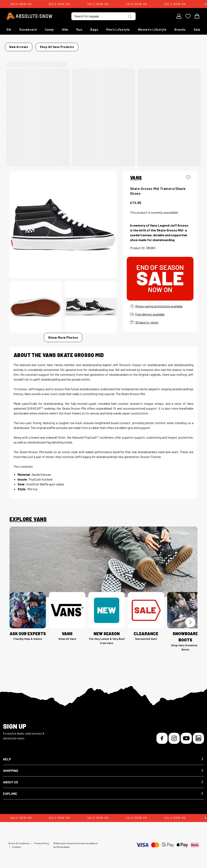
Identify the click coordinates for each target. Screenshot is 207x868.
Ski (9, 29)
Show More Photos (63, 335)
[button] (103, 757)
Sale (197, 29)
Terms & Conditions (19, 841)
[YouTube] (186, 736)
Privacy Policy (42, 841)
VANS (136, 175)
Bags (94, 29)
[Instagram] (174, 736)
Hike (65, 29)
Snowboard (28, 29)
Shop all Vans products (134, 46)
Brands (180, 29)
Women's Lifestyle (152, 29)
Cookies (16, 844)
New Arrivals (32, 46)
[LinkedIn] (198, 736)
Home (14, 46)
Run (79, 29)
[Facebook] (162, 736)
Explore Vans (28, 517)
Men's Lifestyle (118, 29)
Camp (49, 29)
